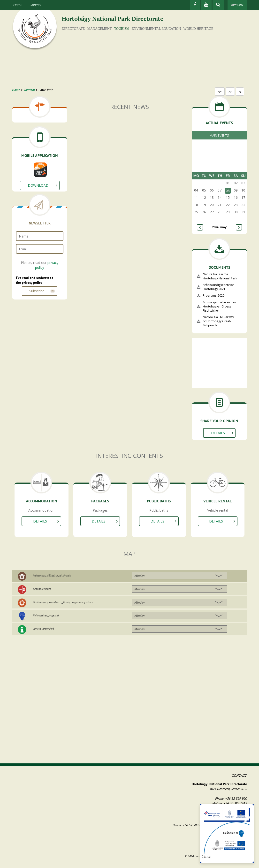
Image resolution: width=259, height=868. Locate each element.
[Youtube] (206, 5)
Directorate (73, 29)
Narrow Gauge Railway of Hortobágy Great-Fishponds (218, 321)
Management (99, 29)
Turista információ (43, 629)
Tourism (122, 29)
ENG (241, 5)
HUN (234, 5)
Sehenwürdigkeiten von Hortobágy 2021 (219, 287)
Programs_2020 (214, 296)
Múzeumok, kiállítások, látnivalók (52, 575)
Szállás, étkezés (42, 589)
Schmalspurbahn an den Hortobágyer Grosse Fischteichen (219, 306)
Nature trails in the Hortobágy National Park (220, 276)
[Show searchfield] (218, 5)
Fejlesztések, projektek (46, 615)
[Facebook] (195, 5)
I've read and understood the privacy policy (35, 280)
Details (218, 433)
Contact (35, 5)
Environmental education (156, 29)
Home (18, 5)
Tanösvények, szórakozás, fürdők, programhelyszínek (63, 602)
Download (38, 185)
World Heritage (198, 29)
